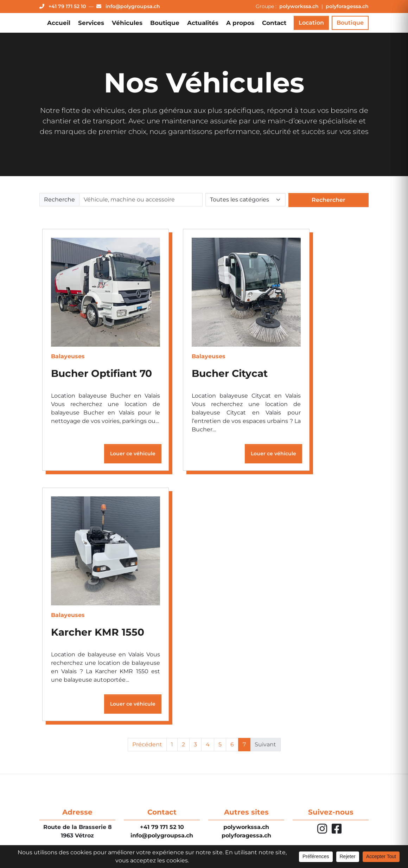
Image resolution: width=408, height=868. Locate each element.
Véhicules (127, 23)
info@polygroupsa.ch (162, 835)
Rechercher (329, 200)
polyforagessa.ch (347, 6)
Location (311, 23)
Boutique (165, 23)
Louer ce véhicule (133, 455)
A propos (240, 23)
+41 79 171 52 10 (162, 827)
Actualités (203, 23)
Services (91, 23)
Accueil (59, 23)
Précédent (147, 746)
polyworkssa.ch (300, 6)
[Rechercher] (141, 200)
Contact (274, 23)
